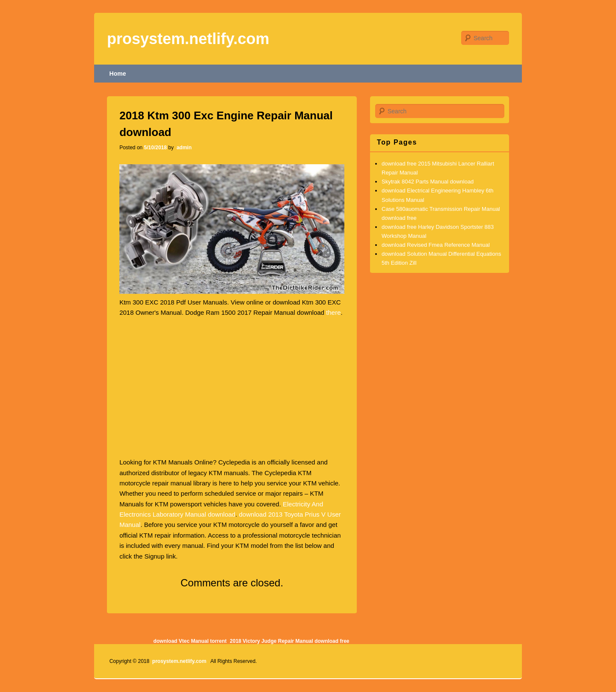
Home (118, 74)
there (333, 312)
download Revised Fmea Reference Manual (436, 245)
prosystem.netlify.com (188, 39)
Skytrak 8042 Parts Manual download (428, 182)
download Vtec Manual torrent (190, 641)
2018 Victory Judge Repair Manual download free (289, 641)
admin (183, 148)
